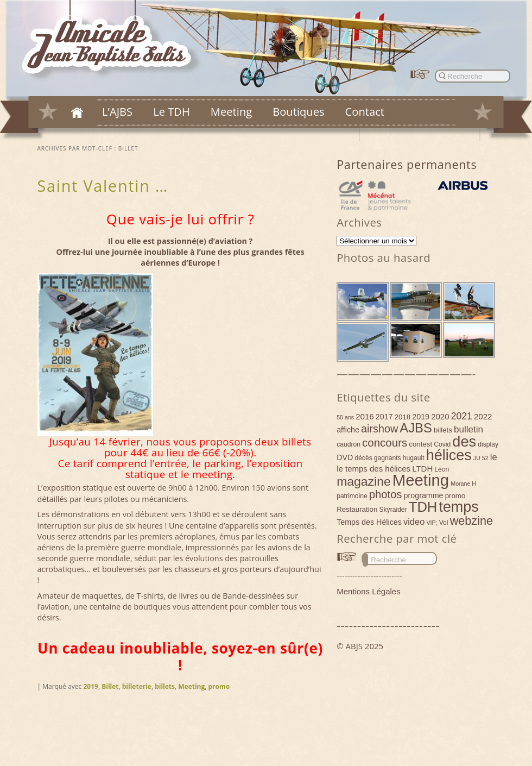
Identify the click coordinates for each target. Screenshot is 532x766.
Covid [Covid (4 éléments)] (442, 444)
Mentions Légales (369, 591)
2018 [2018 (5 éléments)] (403, 417)
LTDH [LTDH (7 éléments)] (422, 469)
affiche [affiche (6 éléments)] (348, 430)
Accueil (77, 112)
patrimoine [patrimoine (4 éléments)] (352, 496)
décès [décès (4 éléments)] (363, 458)
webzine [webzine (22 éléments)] (471, 521)
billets (165, 686)
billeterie (137, 686)
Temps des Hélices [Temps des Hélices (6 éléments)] (369, 522)
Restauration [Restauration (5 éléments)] (357, 509)
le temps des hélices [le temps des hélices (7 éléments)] (373, 469)
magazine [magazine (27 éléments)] (364, 481)
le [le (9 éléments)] (494, 457)
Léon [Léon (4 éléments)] (442, 469)
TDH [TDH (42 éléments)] (423, 507)
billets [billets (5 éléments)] (443, 430)
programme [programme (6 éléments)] (424, 495)
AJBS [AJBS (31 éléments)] (416, 428)
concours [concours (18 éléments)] (385, 442)
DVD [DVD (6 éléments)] (345, 457)
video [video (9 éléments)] (414, 522)
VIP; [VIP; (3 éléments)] (432, 523)
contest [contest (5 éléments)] (420, 444)
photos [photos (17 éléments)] (386, 494)
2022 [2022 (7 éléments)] (483, 416)
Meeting (231, 111)
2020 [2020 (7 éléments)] (440, 416)
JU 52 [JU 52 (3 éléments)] (481, 458)
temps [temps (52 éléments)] (458, 507)
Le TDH (172, 111)
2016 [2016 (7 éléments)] (365, 416)
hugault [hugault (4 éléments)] (414, 458)
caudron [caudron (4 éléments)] (349, 444)
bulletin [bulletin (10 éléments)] (468, 429)
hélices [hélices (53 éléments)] (449, 455)
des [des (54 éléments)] (464, 441)
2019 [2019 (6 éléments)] (421, 417)
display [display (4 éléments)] (488, 444)
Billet (110, 686)
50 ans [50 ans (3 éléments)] (345, 417)
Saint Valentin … (103, 186)
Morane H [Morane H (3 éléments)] (463, 484)
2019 (90, 686)
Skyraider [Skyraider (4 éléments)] (393, 510)
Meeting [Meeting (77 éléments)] (421, 480)
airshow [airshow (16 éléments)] (379, 429)
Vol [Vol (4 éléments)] (444, 523)
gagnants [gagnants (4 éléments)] (388, 458)
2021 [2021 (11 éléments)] (462, 416)
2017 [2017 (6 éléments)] (384, 417)
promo (219, 686)
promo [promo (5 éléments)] (455, 496)
